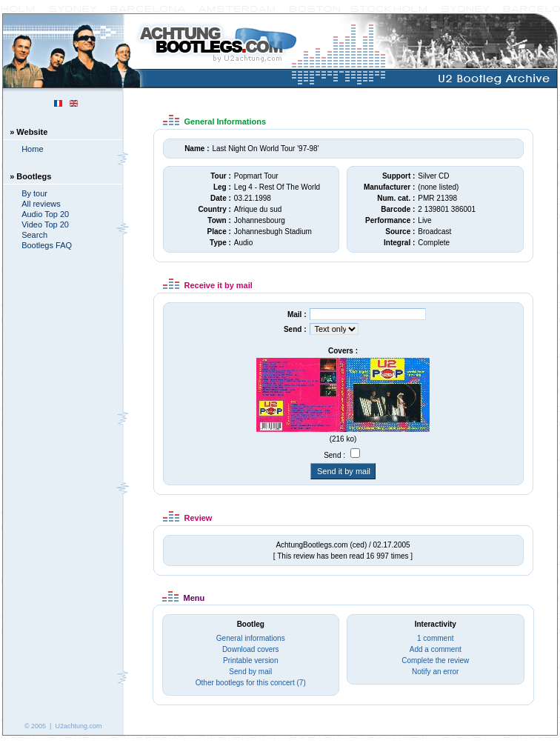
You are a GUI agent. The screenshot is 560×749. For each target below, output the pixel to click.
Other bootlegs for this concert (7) (251, 683)
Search (34, 235)
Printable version (250, 660)
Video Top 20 (45, 224)
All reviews (41, 204)
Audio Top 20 (45, 214)
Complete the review (435, 660)
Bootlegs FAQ (47, 245)
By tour (34, 193)
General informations (251, 638)
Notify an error (435, 672)
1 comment (435, 638)
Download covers (251, 649)
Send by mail (250, 672)
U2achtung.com (78, 726)
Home (32, 149)
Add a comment (436, 649)
